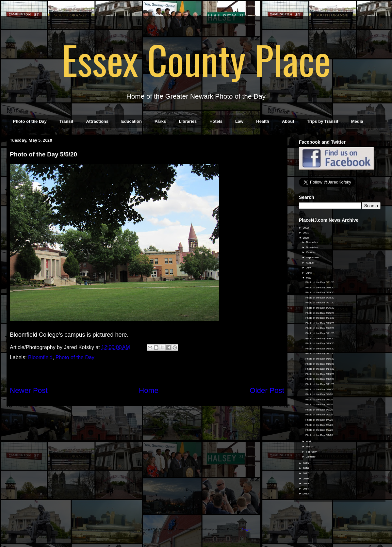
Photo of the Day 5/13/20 (320, 374)
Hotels (216, 121)
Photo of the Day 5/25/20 (320, 313)
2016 (306, 479)
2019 (306, 463)
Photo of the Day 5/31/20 (320, 282)
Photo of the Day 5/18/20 (320, 349)
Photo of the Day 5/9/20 (319, 394)
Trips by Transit (323, 121)
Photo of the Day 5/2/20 (319, 430)
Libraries (188, 121)
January (311, 457)
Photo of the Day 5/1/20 (319, 435)
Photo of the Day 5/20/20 (320, 338)
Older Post (267, 390)
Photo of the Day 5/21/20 (320, 333)
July (309, 268)
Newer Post (29, 390)
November (312, 247)
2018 (306, 468)
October (311, 252)
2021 (306, 233)
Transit (66, 121)
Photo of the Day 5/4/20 (319, 420)
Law (239, 121)
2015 (306, 483)
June (309, 273)
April (309, 441)
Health (263, 121)
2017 (306, 473)
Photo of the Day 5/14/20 (320, 369)
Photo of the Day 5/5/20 (319, 415)
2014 (306, 489)
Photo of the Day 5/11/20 (320, 384)
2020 (306, 238)
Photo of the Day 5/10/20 (320, 389)
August (310, 263)
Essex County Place (196, 59)
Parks (160, 121)
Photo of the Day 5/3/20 (319, 425)
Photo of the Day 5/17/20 (320, 354)
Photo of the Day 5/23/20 (320, 323)
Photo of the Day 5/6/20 (319, 410)
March (310, 447)
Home (149, 390)
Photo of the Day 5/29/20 (320, 292)
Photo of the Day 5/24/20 (320, 318)
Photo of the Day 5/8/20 (319, 400)
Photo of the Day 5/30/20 (320, 288)
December (312, 242)
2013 (306, 494)
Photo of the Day (30, 121)
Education (131, 121)
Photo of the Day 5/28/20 (320, 298)
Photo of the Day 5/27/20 (320, 303)
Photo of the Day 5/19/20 (320, 343)
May (309, 278)
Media (357, 121)
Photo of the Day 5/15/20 (320, 364)
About (288, 121)
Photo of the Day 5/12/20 (320, 379)
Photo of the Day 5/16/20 (320, 359)
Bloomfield (40, 357)
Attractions (97, 121)
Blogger (246, 529)
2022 (306, 228)
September (313, 257)
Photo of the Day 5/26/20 (320, 308)
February (312, 452)
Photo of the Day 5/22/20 (320, 328)
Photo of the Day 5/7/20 (319, 404)
